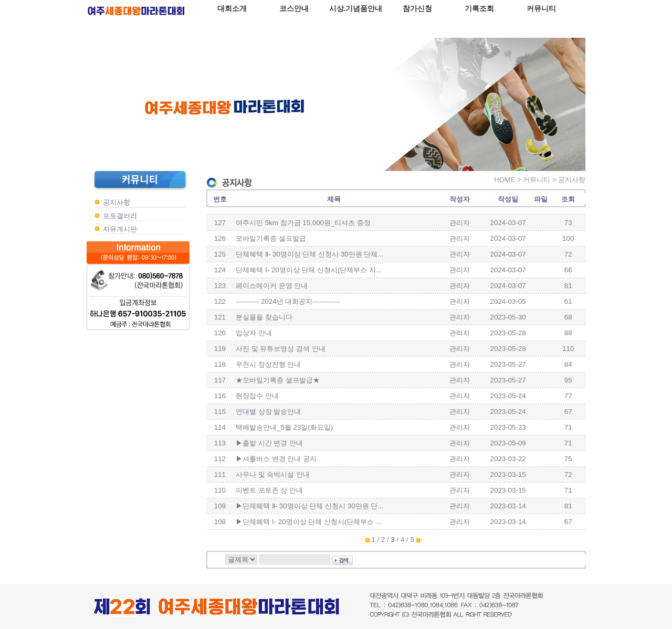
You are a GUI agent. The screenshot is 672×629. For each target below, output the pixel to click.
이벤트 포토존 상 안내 (269, 490)
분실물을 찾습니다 (264, 317)
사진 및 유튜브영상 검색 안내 (281, 349)
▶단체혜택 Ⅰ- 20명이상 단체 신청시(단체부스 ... (309, 522)
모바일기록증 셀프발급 (271, 238)
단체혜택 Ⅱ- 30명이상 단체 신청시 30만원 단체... (309, 254)
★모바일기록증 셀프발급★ (278, 380)
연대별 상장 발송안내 (268, 412)
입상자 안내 (254, 333)
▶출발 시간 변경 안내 (269, 443)
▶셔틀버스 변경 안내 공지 (276, 459)
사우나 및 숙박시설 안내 (273, 475)
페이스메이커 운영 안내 (272, 286)
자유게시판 (120, 229)
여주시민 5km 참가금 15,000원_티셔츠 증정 (303, 223)
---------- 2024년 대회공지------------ (288, 301)
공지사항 (117, 202)
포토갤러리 (120, 216)
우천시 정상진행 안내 (268, 364)
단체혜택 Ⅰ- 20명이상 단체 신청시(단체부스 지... (309, 270)
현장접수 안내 (257, 396)
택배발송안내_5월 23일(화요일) (284, 427)
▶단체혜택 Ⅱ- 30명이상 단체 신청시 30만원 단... (309, 506)
